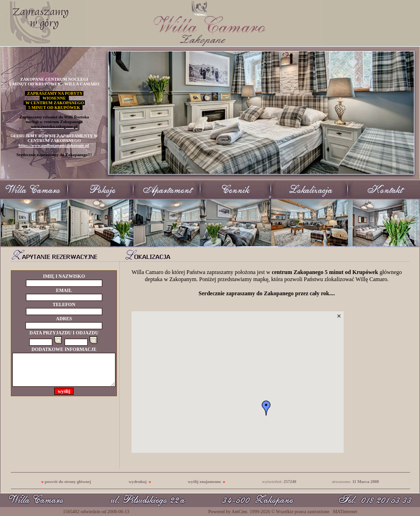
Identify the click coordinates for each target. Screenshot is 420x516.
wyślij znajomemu (204, 482)
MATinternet (345, 512)
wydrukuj (138, 482)
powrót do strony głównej (68, 482)
